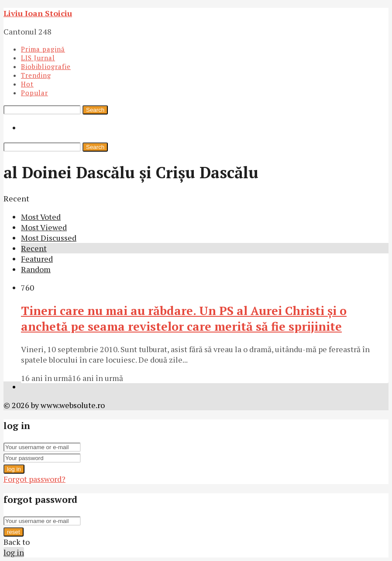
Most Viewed (44, 227)
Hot (27, 84)
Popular (34, 93)
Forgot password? (34, 479)
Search (95, 110)
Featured (37, 259)
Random (36, 269)
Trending (36, 75)
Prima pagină (43, 49)
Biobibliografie (46, 66)
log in (14, 469)
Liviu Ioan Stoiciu (38, 13)
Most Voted (41, 217)
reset (14, 532)
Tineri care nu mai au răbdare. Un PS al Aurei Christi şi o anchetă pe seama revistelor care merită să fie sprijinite (184, 319)
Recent (34, 248)
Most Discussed (49, 238)
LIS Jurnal (38, 58)
